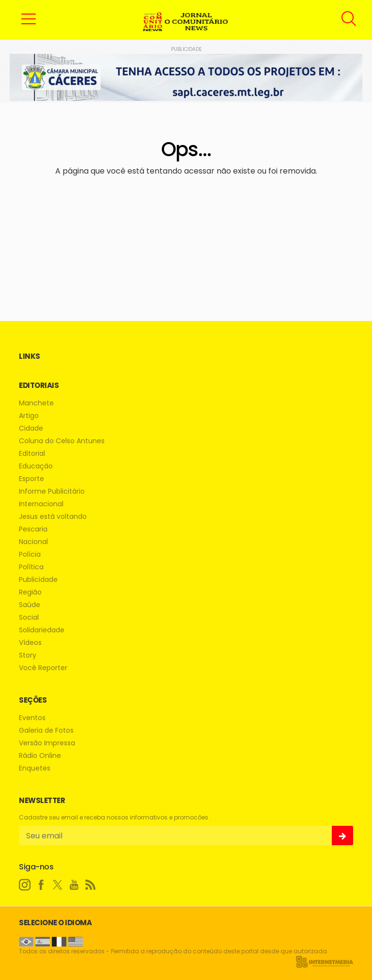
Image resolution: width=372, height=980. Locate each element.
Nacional (33, 542)
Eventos (32, 718)
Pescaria (33, 529)
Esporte (31, 479)
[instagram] (25, 885)
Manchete (36, 403)
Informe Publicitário (52, 491)
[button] (29, 18)
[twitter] (58, 885)
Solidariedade (42, 630)
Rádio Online (40, 756)
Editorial (32, 454)
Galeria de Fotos (46, 731)
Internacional (41, 504)
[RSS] (91, 885)
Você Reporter (43, 668)
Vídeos (30, 643)
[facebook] (41, 885)
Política (31, 567)
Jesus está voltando (53, 517)
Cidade (31, 428)
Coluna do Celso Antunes (62, 441)
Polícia (30, 554)
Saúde (30, 605)
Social (29, 618)
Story (28, 655)
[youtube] (74, 885)
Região (30, 592)
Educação (36, 466)
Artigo (29, 416)
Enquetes (35, 768)
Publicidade (38, 580)
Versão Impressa (47, 743)
